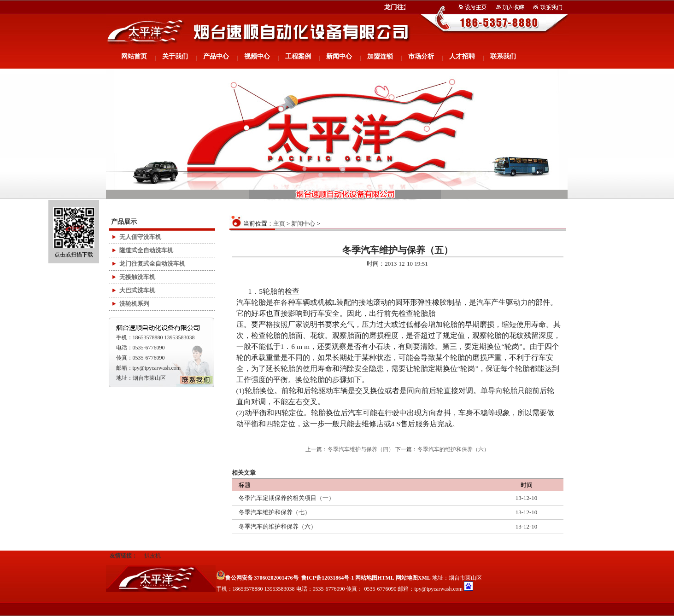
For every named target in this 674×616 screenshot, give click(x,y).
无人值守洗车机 (140, 237)
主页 (279, 224)
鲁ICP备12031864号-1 (328, 578)
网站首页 (134, 56)
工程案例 (298, 56)
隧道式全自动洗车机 (146, 250)
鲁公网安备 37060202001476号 (257, 578)
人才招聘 (462, 56)
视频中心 (257, 56)
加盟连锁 (380, 56)
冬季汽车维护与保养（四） (361, 449)
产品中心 (216, 56)
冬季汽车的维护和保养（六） (453, 449)
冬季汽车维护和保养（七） (275, 512)
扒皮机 (152, 556)
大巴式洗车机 (137, 290)
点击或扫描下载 (74, 232)
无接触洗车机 (137, 277)
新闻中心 (339, 56)
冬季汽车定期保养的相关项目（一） (287, 498)
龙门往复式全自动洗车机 (152, 264)
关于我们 (175, 56)
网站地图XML (413, 578)
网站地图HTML (375, 578)
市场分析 (421, 56)
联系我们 (503, 56)
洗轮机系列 (134, 304)
